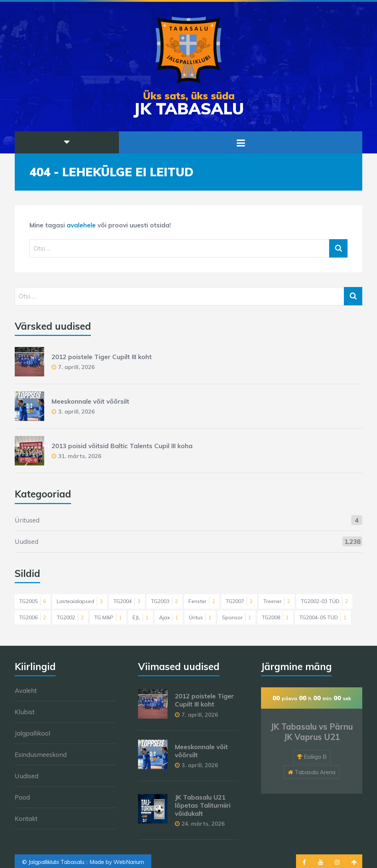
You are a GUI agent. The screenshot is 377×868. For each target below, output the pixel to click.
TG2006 (33, 617)
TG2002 (70, 617)
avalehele (81, 225)
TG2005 (33, 601)
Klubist (25, 712)
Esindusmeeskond (41, 754)
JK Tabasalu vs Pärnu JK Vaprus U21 (312, 732)
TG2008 (275, 617)
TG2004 (127, 601)
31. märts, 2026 (80, 456)
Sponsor (237, 617)
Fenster (202, 601)
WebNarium (129, 862)
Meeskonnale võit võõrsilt (90, 401)
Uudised (27, 541)
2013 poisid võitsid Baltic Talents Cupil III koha (122, 446)
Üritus (200, 617)
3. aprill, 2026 (76, 412)
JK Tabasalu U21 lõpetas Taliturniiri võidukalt (203, 805)
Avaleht (26, 690)
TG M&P (108, 617)
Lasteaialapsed (80, 601)
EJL (140, 617)
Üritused (27, 520)
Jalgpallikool (32, 733)
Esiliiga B (315, 757)
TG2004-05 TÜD (323, 617)
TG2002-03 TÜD (324, 601)
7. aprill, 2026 (76, 367)
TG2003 (164, 601)
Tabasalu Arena (315, 772)
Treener (277, 601)
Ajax (169, 617)
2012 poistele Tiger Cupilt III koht (102, 357)
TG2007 (239, 601)
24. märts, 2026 (203, 824)
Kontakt (26, 819)
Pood (22, 797)
